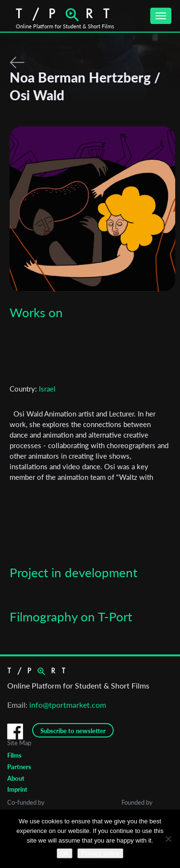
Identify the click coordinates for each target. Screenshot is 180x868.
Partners (19, 767)
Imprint (17, 789)
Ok (65, 853)
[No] (168, 839)
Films (14, 755)
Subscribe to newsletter (73, 731)
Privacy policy (100, 853)
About (16, 778)
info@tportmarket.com (68, 705)
